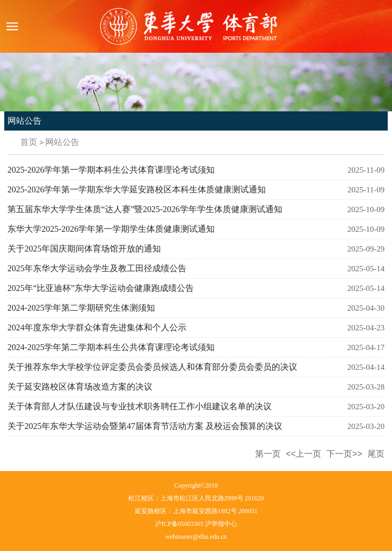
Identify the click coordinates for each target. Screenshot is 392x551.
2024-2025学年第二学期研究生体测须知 (81, 308)
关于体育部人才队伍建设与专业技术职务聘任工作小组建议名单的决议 (140, 406)
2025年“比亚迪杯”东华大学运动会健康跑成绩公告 (101, 288)
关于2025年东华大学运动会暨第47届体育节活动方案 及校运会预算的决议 (145, 426)
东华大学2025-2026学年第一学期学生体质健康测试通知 (111, 229)
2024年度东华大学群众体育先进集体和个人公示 (97, 327)
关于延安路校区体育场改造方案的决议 (80, 387)
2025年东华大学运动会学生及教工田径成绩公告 (97, 268)
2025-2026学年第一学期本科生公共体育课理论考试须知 (111, 170)
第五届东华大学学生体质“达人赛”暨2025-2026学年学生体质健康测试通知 (145, 209)
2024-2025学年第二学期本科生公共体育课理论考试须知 (111, 347)
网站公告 (62, 142)
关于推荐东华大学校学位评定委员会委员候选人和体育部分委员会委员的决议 (152, 367)
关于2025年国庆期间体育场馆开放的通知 (84, 249)
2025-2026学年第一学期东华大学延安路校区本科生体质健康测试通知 (137, 189)
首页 (29, 142)
